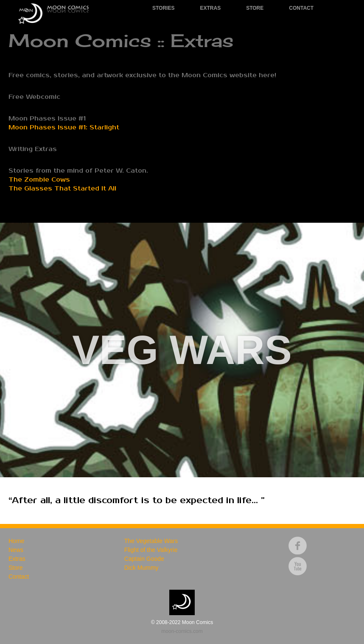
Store (255, 8)
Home (16, 541)
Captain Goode (144, 559)
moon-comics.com (182, 631)
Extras (210, 8)
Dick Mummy (141, 568)
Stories (163, 8)
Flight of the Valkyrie (151, 550)
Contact (301, 8)
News (16, 550)
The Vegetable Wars (151, 541)
